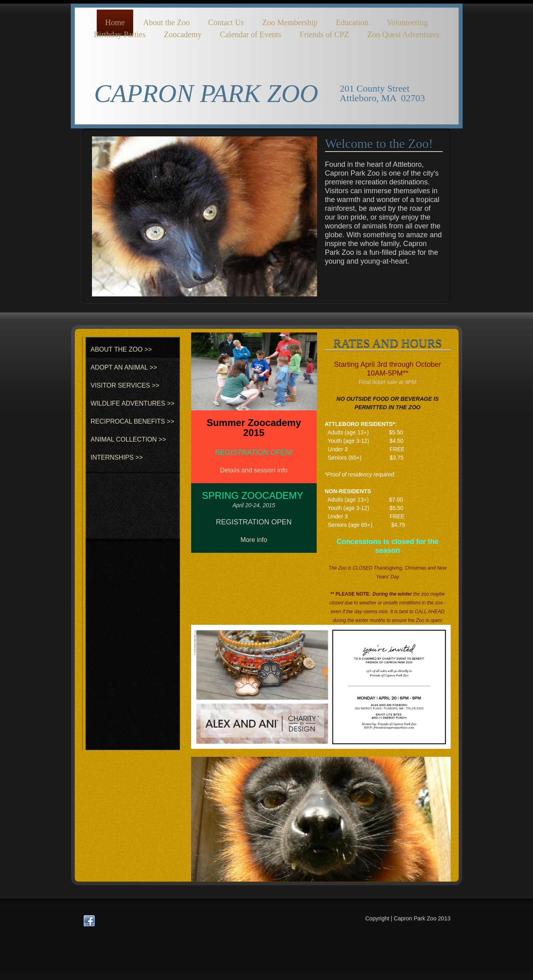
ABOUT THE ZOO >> (121, 349)
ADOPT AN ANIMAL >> (124, 367)
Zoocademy (183, 34)
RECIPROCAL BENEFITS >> (133, 421)
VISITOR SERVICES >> (125, 385)
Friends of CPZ (324, 34)
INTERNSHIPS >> (117, 457)
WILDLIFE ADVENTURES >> (133, 403)
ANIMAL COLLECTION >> (129, 439)
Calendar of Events (251, 34)
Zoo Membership (290, 22)
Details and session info (254, 470)
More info (254, 540)
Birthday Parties (119, 34)
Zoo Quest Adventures (403, 34)
